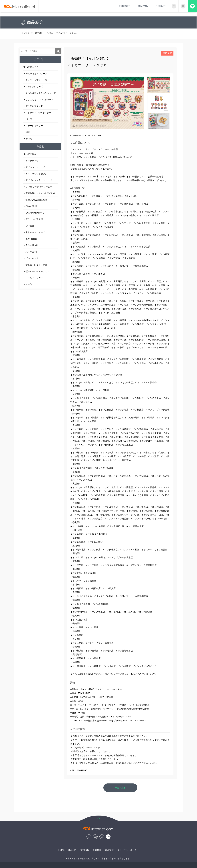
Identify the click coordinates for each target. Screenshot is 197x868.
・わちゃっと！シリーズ (35, 74)
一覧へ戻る (120, 788)
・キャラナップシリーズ (35, 80)
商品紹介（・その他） (44, 33)
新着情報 (109, 850)
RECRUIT (161, 6)
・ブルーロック (31, 258)
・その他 (28, 139)
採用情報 (85, 850)
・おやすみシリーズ (33, 87)
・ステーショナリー (33, 126)
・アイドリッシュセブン (35, 174)
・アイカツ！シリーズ (34, 167)
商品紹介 (72, 850)
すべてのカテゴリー (33, 67)
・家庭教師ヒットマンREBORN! (39, 193)
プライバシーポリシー (128, 850)
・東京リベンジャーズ (34, 232)
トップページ (27, 33)
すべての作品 (30, 154)
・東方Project (30, 239)
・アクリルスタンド (33, 106)
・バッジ (28, 119)
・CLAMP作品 (30, 206)
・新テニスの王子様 (33, 219)
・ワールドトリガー (33, 278)
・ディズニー (30, 226)
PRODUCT (124, 6)
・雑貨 (27, 132)
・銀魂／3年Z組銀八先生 (35, 200)
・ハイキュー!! (30, 252)
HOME (61, 850)
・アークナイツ (31, 161)
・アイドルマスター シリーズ (38, 180)
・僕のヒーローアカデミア (36, 271)
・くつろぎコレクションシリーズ (40, 93)
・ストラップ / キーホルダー (37, 113)
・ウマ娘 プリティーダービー (38, 187)
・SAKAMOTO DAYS (34, 213)
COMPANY (143, 6)
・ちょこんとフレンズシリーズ (38, 100)
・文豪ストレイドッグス (35, 265)
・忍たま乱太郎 (31, 245)
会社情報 (97, 850)
